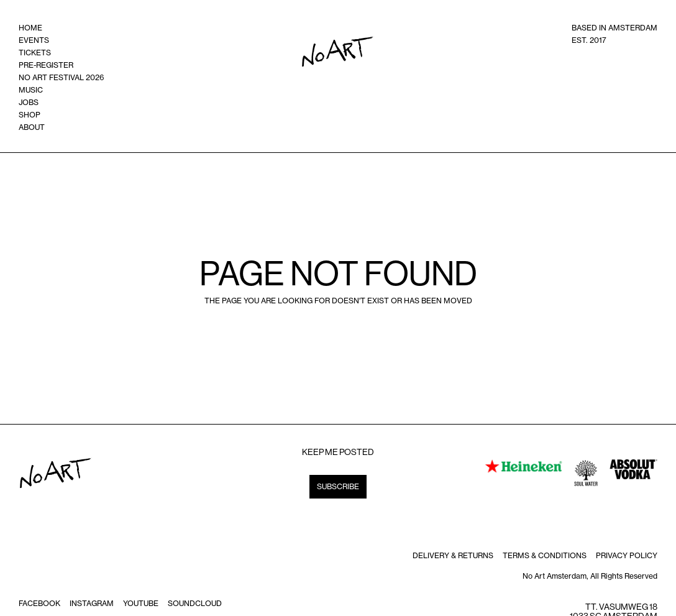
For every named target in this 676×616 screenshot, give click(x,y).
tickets (35, 53)
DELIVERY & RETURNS (453, 555)
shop (30, 115)
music (31, 90)
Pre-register (46, 65)
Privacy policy (627, 555)
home (30, 28)
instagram (92, 603)
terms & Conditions (545, 555)
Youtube (141, 603)
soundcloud (195, 603)
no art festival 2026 (62, 77)
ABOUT (32, 127)
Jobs (29, 102)
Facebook (39, 603)
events (34, 40)
